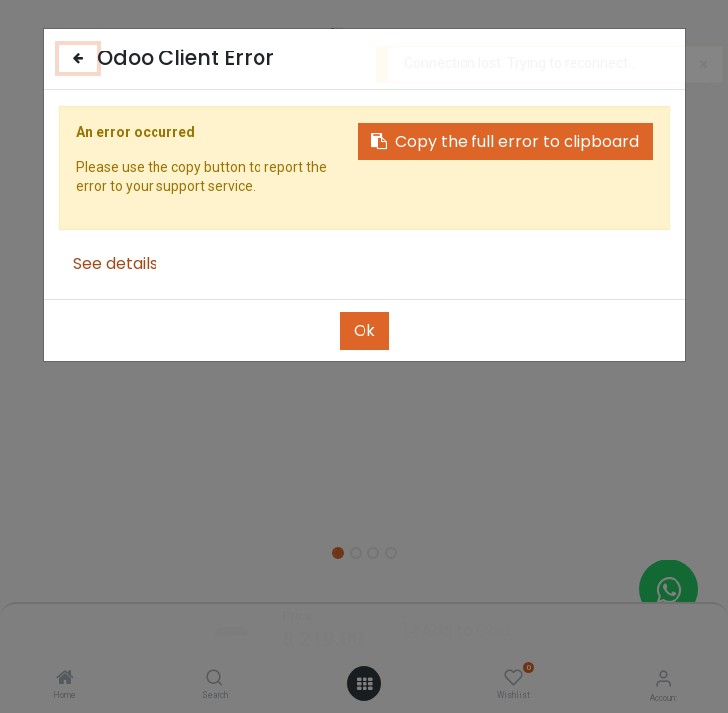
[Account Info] (663, 679)
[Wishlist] (514, 678)
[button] (150, 317)
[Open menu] (364, 684)
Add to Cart (457, 630)
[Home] (65, 679)
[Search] (214, 679)
